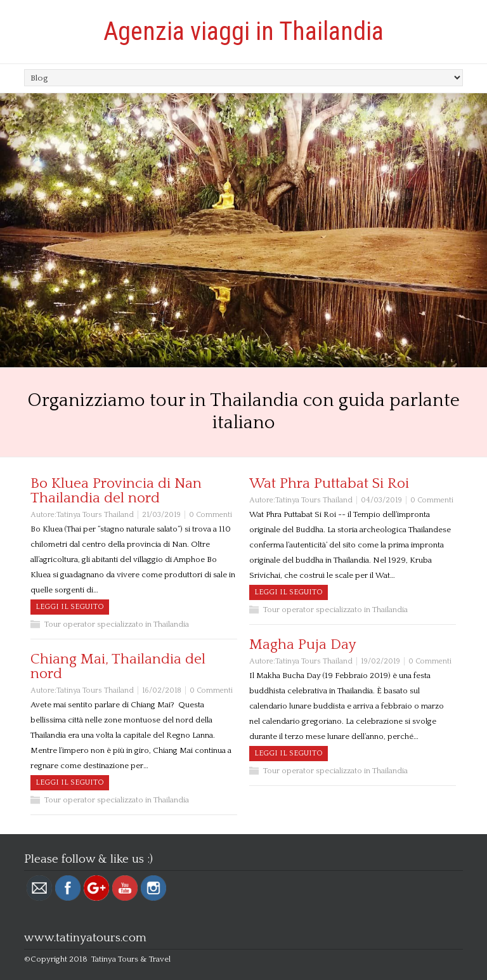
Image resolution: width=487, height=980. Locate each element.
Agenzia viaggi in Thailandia (243, 31)
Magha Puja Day (303, 644)
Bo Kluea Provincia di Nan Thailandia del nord (116, 491)
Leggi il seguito (70, 607)
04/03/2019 (381, 500)
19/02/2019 (380, 661)
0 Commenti (211, 515)
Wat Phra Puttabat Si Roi (329, 483)
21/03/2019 (161, 515)
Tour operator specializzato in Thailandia (117, 624)
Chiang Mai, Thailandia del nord (118, 666)
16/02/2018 (162, 690)
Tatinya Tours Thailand (95, 515)
